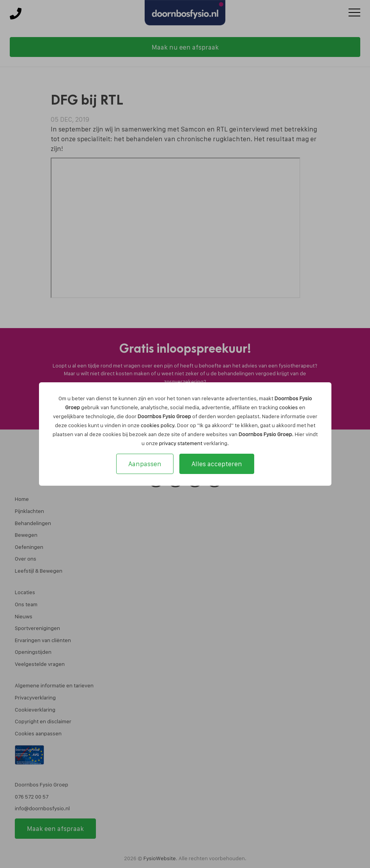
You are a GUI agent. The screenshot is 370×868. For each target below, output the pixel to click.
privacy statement (181, 443)
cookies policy (158, 425)
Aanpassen (145, 464)
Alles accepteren (217, 464)
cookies (289, 407)
